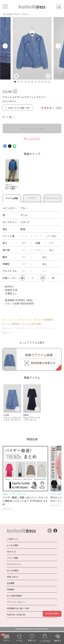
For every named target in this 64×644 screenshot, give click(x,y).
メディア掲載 (12, 558)
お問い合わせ (12, 577)
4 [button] (25, 82)
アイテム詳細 (12, 198)
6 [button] (32, 82)
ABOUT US (11, 552)
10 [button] (46, 82)
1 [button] (15, 82)
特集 (5, 494)
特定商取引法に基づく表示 (18, 608)
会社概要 (11, 583)
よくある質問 (12, 545)
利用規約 (11, 589)
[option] (32, 48)
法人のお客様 (12, 570)
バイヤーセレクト (17, 494)
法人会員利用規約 (14, 596)
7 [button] (36, 82)
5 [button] (29, 82)
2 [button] (19, 82)
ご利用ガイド (12, 539)
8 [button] (39, 82)
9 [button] (42, 82)
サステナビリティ (14, 564)
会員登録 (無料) (52, 614)
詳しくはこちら (32, 138)
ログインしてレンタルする (32, 128)
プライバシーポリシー (16, 602)
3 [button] (22, 82)
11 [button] (49, 82)
